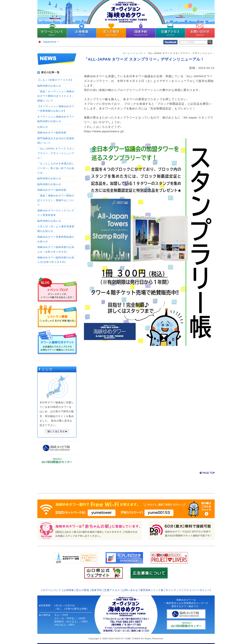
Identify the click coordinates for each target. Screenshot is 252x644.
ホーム (126, 53)
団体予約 (97, 590)
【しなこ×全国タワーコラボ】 (55, 80)
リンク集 (158, 590)
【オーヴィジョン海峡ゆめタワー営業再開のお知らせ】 (56, 109)
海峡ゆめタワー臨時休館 (52, 133)
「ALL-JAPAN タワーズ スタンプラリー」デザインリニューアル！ (56, 153)
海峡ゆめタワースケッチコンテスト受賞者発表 (56, 213)
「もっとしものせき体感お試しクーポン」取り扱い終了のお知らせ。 (56, 168)
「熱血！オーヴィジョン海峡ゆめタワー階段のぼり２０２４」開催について (56, 96)
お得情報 (69, 590)
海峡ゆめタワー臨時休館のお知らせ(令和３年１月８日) (56, 260)
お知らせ (43, 127)
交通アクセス (112, 590)
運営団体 (145, 590)
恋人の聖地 (83, 590)
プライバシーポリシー (197, 590)
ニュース (138, 53)
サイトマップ (174, 590)
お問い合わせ (130, 590)
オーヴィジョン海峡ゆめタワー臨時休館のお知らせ (56, 119)
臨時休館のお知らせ (49, 86)
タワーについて (52, 590)
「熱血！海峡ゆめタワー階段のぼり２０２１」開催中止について (56, 200)
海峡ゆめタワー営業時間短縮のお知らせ (56, 239)
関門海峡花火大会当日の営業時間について (56, 141)
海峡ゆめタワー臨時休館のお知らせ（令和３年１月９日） (56, 249)
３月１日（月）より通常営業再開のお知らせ (56, 229)
